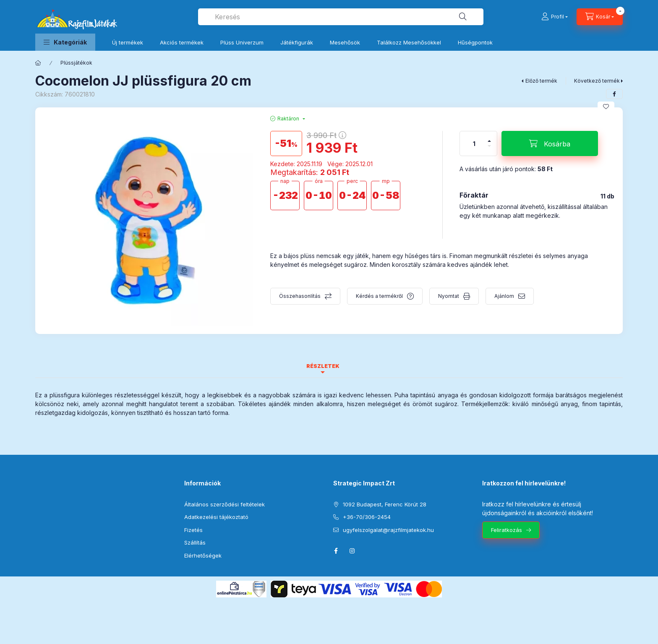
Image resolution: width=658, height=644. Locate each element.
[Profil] (555, 17)
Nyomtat (449, 296)
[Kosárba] (550, 143)
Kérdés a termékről (379, 296)
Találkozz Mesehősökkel (409, 42)
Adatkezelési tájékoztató (216, 517)
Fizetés (193, 530)
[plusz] (489, 137)
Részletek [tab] (323, 366)
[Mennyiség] (474, 143)
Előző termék (541, 81)
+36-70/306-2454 (367, 517)
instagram (352, 551)
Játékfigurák (297, 42)
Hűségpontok (475, 42)
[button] (65, 42)
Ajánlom (504, 296)
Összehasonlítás (300, 296)
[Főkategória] (38, 63)
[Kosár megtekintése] (600, 17)
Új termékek (128, 42)
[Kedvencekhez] (606, 107)
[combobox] (341, 17)
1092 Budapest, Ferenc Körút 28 (385, 504)
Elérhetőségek (203, 555)
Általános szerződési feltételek (225, 504)
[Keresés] (463, 17)
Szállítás (195, 542)
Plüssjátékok (76, 63)
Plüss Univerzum (242, 42)
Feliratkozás (507, 530)
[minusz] (489, 150)
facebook (336, 551)
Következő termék (597, 81)
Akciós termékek (182, 42)
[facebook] (614, 94)
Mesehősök (345, 42)
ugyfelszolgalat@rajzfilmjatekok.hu (388, 530)
